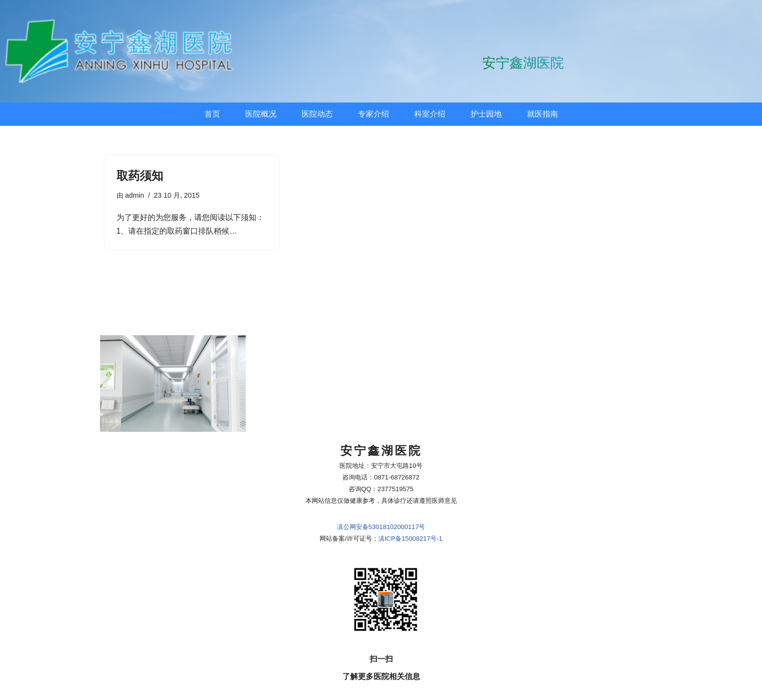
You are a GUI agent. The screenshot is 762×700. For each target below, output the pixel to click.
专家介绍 (373, 114)
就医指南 (542, 114)
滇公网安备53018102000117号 (381, 465)
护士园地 (486, 114)
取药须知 (140, 176)
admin (135, 195)
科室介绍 (430, 114)
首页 (212, 114)
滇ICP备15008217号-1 (410, 477)
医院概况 (261, 114)
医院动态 (317, 114)
